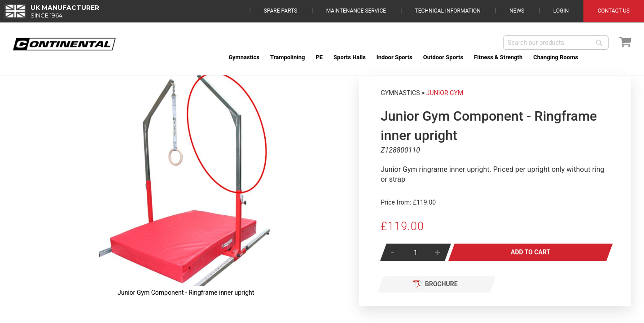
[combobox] (556, 43)
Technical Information (448, 11)
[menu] (427, 57)
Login (561, 11)
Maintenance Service (356, 11)
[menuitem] (244, 57)
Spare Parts (281, 11)
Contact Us (614, 11)
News (517, 11)
